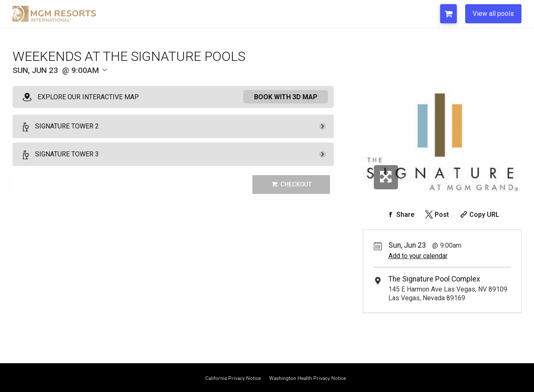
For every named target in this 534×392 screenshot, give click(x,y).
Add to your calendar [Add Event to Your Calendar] (418, 256)
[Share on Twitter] (436, 215)
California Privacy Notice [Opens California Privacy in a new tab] (233, 377)
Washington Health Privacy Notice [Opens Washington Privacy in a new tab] (307, 377)
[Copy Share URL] (479, 215)
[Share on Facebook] (400, 215)
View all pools (493, 14)
